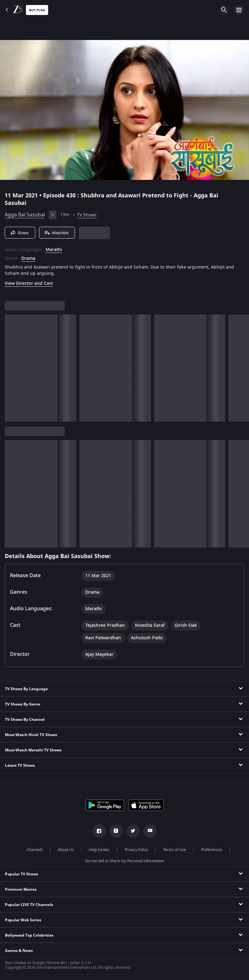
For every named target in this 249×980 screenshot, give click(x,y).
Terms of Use (175, 850)
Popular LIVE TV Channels (29, 905)
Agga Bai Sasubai (25, 215)
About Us (66, 850)
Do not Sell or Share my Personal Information (125, 861)
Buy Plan (37, 10)
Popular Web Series (23, 920)
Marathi (54, 250)
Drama (28, 259)
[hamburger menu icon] (239, 10)
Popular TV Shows (22, 874)
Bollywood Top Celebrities (29, 935)
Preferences (212, 850)
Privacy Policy (136, 850)
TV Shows (87, 215)
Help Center (99, 850)
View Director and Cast (29, 283)
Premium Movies (21, 889)
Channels (35, 850)
